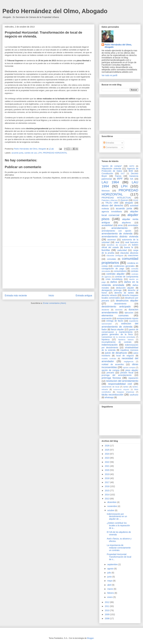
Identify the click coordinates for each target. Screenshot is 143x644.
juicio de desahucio (116, 353)
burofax (106, 250)
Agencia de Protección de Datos (120, 170)
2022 (107, 462)
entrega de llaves (115, 321)
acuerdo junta (18, 153)
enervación (107, 318)
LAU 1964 (110, 182)
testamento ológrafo (121, 389)
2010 (107, 610)
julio (109, 573)
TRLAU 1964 (112, 203)
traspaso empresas (126, 392)
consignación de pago (113, 269)
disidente (105, 310)
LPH (40, 153)
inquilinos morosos (129, 350)
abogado (129, 203)
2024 (107, 454)
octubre (111, 510)
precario (110, 373)
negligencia (129, 362)
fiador (104, 329)
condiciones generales (124, 266)
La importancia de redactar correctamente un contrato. (119, 548)
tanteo (126, 387)
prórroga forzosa (111, 378)
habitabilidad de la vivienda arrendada (118, 337)
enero (110, 597)
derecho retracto (109, 295)
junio (110, 577)
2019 (107, 474)
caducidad (122, 250)
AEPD (132, 166)
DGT (123, 174)
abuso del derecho (112, 205)
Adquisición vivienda (111, 169)
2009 (107, 614)
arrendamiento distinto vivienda (120, 237)
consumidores (120, 271)
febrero (111, 593)
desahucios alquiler (127, 301)
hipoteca (106, 339)
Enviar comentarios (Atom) (55, 303)
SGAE (136, 200)
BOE (131, 171)
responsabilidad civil (120, 384)
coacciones (133, 255)
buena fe (129, 247)
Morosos (106, 191)
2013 (107, 499)
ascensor (112, 240)
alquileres (126, 223)
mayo (110, 581)
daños (114, 282)
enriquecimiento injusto (128, 318)
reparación (133, 378)
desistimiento (120, 304)
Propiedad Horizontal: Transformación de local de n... (119, 557)
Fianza (118, 176)
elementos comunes (115, 316)
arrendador (133, 225)
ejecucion (129, 313)
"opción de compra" (112, 166)
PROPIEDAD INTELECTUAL (116, 198)
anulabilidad (107, 225)
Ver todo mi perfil (109, 75)
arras (120, 225)
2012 (107, 602)
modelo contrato (109, 359)
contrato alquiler (116, 274)
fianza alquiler (117, 329)
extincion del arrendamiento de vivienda (120, 325)
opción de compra (110, 370)
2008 (107, 618)
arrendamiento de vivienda (117, 234)
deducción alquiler (125, 288)
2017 (107, 482)
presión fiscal (127, 373)
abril (109, 585)
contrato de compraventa (126, 277)
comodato (111, 259)
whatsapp (109, 397)
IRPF (120, 179)
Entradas (109, 143)
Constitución (107, 173)
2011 (107, 606)
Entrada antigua (84, 296)
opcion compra (129, 368)
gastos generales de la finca (117, 334)
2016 (107, 486)
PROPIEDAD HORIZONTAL (55, 153)
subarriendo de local (110, 387)
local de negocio (125, 356)
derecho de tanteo (124, 293)
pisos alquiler (132, 370)
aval (117, 242)
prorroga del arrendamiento (117, 375)
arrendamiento (119, 228)
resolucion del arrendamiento (122, 381)
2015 (107, 491)
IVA (132, 179)
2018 (107, 478)
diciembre (112, 502)
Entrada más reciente (16, 296)
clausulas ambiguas (115, 256)
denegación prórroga (112, 290)
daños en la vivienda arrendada (120, 283)
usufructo (134, 395)
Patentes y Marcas (109, 200)
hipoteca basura (126, 340)
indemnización (110, 345)
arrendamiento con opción (116, 231)
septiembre (113, 564)
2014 (107, 495)
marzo (110, 589)
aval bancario (132, 242)
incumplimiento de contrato (117, 342)
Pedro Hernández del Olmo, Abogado (55, 11)
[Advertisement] (48, 268)
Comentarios (110, 147)
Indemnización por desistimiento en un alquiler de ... (117, 517)
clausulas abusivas (129, 253)
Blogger (90, 638)
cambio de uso (31, 153)
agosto (111, 569)
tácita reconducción (112, 395)
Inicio (51, 296)
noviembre (112, 506)
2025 (107, 450)
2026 (107, 446)
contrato (134, 271)
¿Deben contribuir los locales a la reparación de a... (118, 525)
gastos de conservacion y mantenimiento (120, 331)
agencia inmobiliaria (112, 212)
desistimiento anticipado (116, 307)
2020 (107, 470)
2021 (107, 466)
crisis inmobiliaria (114, 279)
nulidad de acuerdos (113, 364)
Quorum (124, 200)
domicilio (119, 310)
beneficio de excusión (117, 245)
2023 (107, 458)
